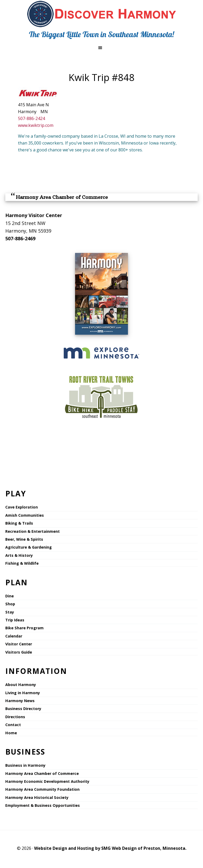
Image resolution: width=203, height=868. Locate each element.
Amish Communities (25, 515)
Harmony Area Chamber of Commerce (62, 197)
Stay (10, 612)
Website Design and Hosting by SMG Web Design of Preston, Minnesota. (110, 848)
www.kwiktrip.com (36, 125)
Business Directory (23, 709)
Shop (10, 604)
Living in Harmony (23, 693)
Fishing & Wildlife (22, 563)
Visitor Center (19, 644)
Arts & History (19, 555)
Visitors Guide (19, 652)
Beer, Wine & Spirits (24, 539)
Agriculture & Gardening (29, 547)
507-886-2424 (31, 118)
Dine (10, 596)
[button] (101, 48)
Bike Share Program (24, 628)
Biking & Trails (19, 523)
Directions (15, 717)
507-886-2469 (20, 238)
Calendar (14, 636)
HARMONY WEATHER (101, 450)
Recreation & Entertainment (33, 531)
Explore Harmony (102, 14)
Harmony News (20, 701)
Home (11, 733)
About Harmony (21, 685)
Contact (13, 725)
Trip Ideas (15, 620)
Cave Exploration (22, 507)
